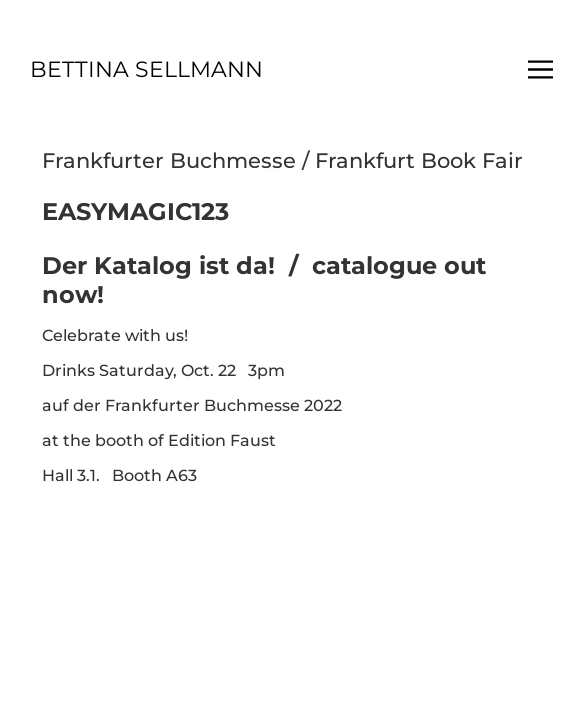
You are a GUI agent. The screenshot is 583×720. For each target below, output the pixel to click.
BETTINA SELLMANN (146, 69)
